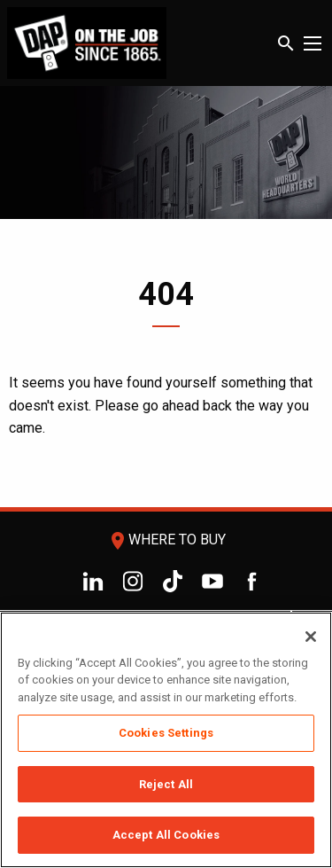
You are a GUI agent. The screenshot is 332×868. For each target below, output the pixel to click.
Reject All (166, 784)
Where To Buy (166, 540)
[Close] (311, 637)
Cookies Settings (166, 733)
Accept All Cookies (166, 835)
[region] (166, 740)
